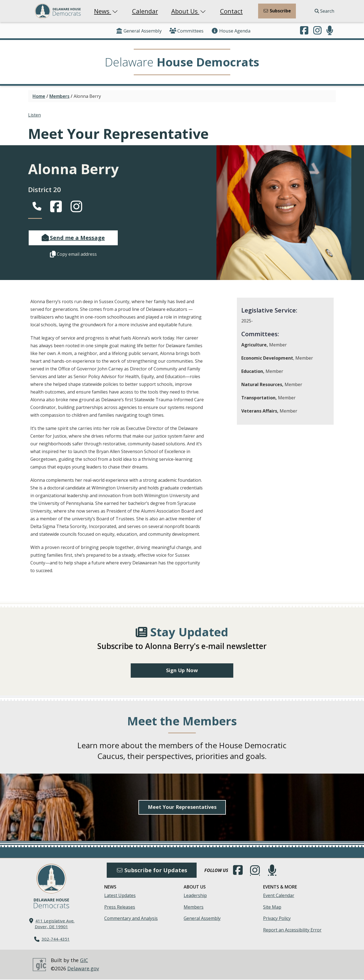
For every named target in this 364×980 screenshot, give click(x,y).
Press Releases (120, 908)
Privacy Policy (277, 919)
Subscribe (277, 11)
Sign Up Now (182, 671)
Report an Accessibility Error (292, 930)
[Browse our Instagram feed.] (317, 31)
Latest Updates (120, 896)
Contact (231, 11)
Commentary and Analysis (131, 919)
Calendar (145, 11)
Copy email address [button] (73, 254)
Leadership (195, 896)
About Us (189, 11)
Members (59, 96)
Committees (186, 31)
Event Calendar (279, 896)
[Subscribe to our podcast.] (330, 31)
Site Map (272, 908)
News (106, 11)
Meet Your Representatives (182, 808)
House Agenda (231, 31)
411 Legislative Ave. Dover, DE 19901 (55, 924)
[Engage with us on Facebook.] (304, 31)
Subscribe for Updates (152, 871)
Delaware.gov (83, 969)
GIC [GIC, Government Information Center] (84, 961)
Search (324, 11)
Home (39, 96)
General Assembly (139, 31)
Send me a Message (73, 238)
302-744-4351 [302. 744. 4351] (56, 939)
